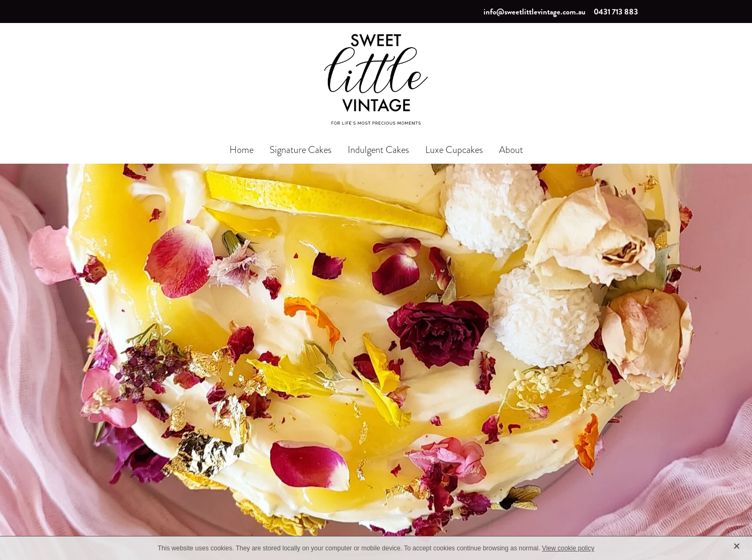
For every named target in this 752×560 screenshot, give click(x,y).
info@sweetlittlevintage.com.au (535, 12)
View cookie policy (568, 548)
